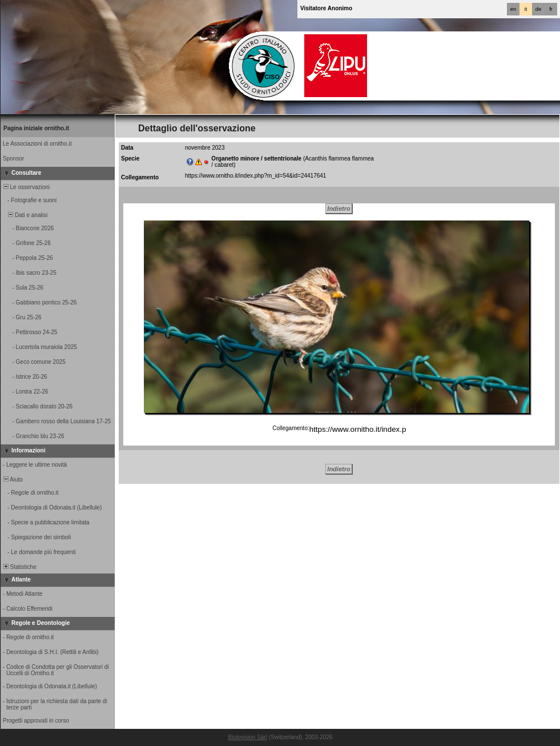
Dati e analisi (25, 215)
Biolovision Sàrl (248, 737)
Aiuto (12, 480)
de (538, 9)
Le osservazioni (26, 187)
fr (551, 9)
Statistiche (19, 567)
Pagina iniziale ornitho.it (36, 128)
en (513, 9)
